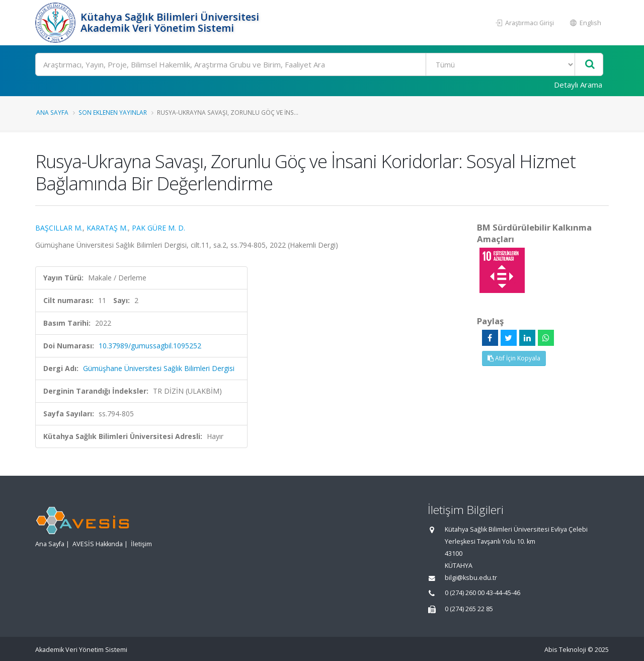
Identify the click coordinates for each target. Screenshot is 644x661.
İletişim (141, 544)
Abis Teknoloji (565, 650)
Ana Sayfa (52, 112)
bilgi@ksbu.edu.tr (471, 578)
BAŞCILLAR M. (59, 228)
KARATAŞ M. (107, 228)
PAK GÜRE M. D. (158, 228)
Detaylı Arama (578, 85)
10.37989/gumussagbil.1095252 (150, 346)
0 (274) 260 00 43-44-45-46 (482, 593)
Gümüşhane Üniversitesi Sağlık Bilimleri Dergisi (159, 368)
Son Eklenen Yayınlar (113, 112)
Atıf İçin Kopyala (514, 358)
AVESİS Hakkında (98, 544)
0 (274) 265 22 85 (469, 609)
